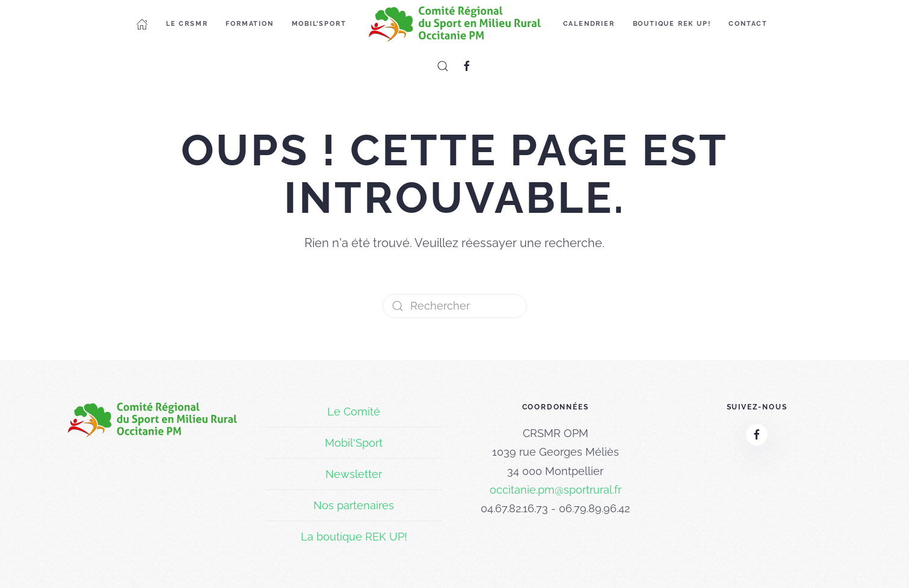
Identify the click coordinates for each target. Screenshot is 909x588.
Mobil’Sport (319, 24)
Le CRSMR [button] (187, 24)
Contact (748, 24)
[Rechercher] (455, 306)
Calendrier (589, 24)
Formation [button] (249, 24)
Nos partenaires (354, 505)
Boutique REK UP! (672, 24)
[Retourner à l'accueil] (455, 24)
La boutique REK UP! (354, 537)
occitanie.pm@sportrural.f (554, 490)
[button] (443, 66)
